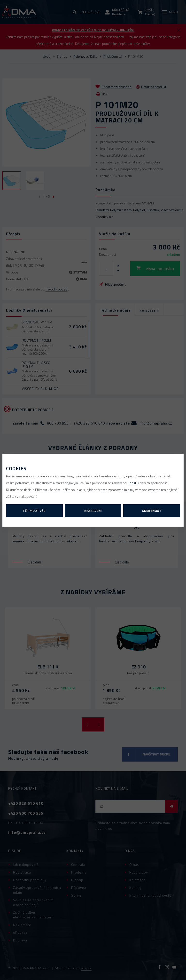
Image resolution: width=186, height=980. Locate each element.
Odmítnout (152, 510)
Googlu (132, 483)
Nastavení (93, 510)
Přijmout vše (34, 510)
